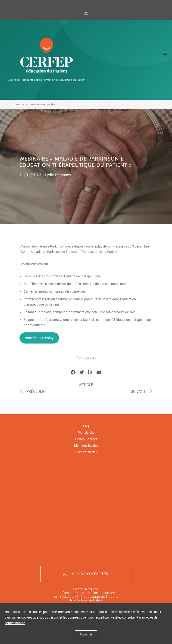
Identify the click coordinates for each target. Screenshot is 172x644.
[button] (73, 373)
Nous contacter (86, 574)
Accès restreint (86, 452)
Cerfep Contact (86, 439)
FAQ (86, 426)
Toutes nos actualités (42, 104)
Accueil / (22, 104)
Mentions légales (86, 446)
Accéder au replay (39, 338)
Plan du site (86, 433)
